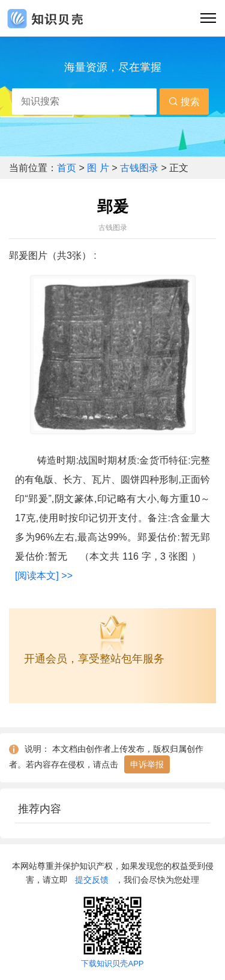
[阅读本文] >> (44, 576)
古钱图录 (139, 168)
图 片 (99, 168)
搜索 (184, 102)
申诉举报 (147, 764)
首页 (68, 168)
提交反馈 (92, 880)
